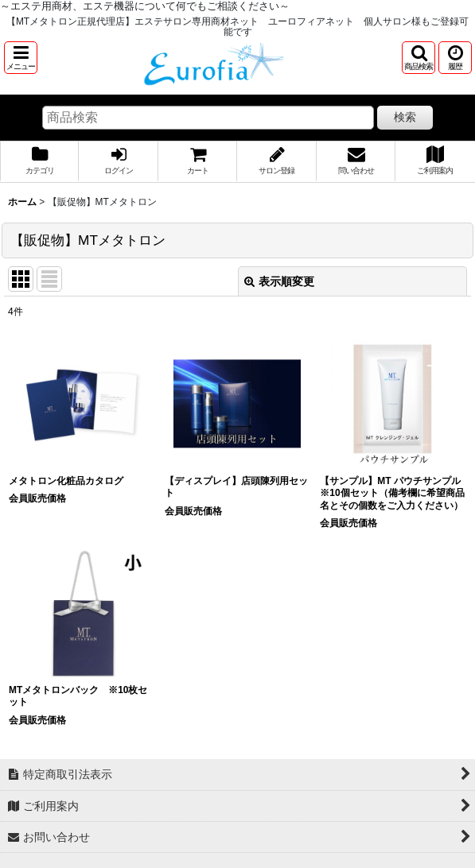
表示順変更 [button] (279, 281)
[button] (21, 58)
